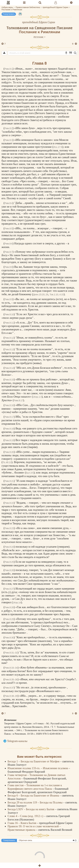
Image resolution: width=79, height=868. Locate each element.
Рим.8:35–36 (11, 679)
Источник (39, 37)
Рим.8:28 (9, 607)
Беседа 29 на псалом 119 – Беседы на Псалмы (35, 802)
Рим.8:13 (9, 349)
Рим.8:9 (9, 299)
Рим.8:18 (9, 429)
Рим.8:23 (9, 528)
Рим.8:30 (9, 637)
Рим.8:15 (9, 380)
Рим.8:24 (9, 547)
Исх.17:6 (58, 147)
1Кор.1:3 (37, 397)
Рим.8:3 (9, 140)
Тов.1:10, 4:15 (57, 294)
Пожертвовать (9, 14)
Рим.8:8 (9, 267)
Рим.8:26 (9, 570)
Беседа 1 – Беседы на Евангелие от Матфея (34, 761)
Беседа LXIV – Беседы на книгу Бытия (31, 809)
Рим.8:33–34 (11, 668)
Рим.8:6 (9, 244)
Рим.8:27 (9, 589)
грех (43, 224)
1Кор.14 (17, 602)
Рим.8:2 (9, 128)
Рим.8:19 (9, 440)
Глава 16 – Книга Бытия (22, 823)
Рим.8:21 (9, 481)
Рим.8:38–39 (11, 696)
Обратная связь (25, 840)
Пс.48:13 (7, 462)
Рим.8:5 (9, 228)
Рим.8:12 (9, 338)
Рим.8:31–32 (11, 653)
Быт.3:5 (30, 473)
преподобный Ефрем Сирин (39, 22)
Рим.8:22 (9, 503)
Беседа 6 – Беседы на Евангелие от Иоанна (34, 795)
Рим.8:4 (9, 203)
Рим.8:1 (9, 69)
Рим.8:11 (9, 323)
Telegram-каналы (17, 741)
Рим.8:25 (9, 562)
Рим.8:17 (18, 400)
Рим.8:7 (9, 252)
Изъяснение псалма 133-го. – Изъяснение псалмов (38, 768)
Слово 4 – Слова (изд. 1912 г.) (26, 816)
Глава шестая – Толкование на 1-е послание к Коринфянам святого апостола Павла (35, 787)
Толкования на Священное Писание (39, 28)
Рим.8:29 (9, 619)
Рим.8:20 (9, 452)
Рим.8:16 (9, 405)
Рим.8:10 (9, 314)
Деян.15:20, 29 (41, 294)
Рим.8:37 (9, 688)
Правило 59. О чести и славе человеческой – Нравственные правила (34, 828)
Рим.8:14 (9, 368)
